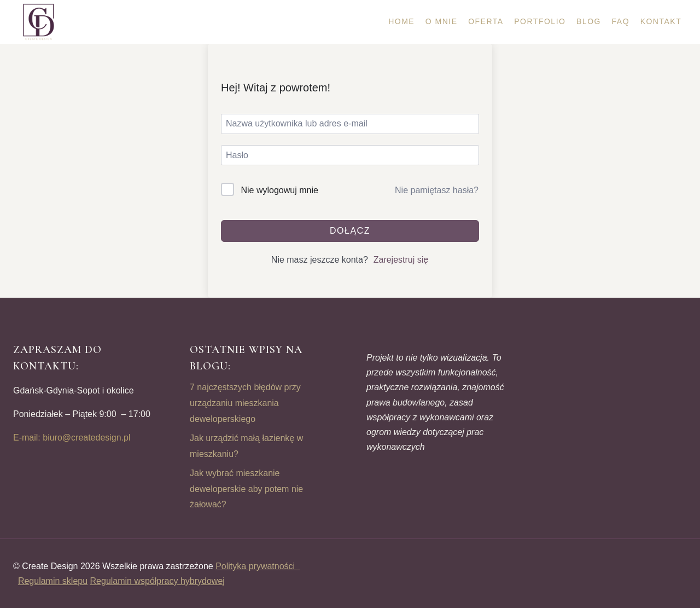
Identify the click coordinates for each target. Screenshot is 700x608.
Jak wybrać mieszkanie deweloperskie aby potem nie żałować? (246, 489)
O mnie (442, 21)
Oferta (486, 21)
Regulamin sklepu (53, 581)
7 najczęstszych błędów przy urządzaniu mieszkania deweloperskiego (245, 403)
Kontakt (661, 21)
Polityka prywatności (258, 566)
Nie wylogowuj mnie (279, 190)
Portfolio (540, 21)
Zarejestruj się (401, 260)
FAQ (621, 21)
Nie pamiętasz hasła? (437, 190)
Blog (589, 21)
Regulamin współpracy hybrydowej (157, 581)
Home (401, 21)
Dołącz (350, 231)
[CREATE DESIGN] (39, 22)
